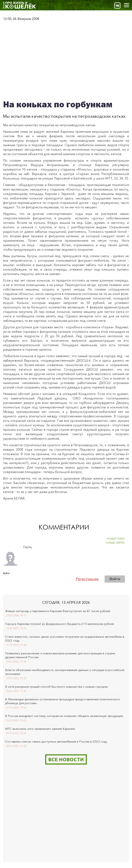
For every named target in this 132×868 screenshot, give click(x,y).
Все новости (66, 759)
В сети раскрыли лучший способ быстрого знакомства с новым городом (56, 687)
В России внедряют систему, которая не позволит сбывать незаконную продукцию (64, 716)
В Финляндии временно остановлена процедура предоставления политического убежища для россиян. (63, 701)
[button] (6, 579)
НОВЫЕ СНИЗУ (116, 539)
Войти (115, 579)
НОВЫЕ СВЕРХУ (115, 543)
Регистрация (87, 579)
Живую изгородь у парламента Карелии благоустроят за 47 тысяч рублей (58, 611)
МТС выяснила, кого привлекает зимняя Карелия (40, 729)
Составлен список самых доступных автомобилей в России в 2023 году (56, 741)
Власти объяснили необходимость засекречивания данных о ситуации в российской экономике (65, 672)
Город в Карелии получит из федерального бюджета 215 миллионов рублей (60, 624)
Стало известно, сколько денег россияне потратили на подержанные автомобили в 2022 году (65, 638)
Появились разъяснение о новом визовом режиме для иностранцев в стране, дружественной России (60, 655)
